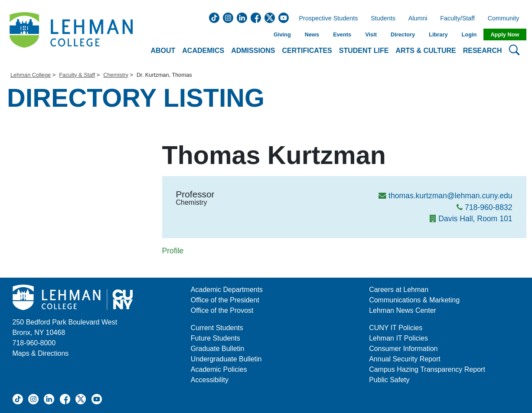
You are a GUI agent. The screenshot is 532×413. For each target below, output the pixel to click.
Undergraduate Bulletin (226, 359)
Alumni (418, 19)
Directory (403, 34)
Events (342, 34)
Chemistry (116, 75)
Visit (371, 34)
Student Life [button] (364, 51)
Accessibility (210, 380)
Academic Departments (227, 290)
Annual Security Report (405, 359)
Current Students (217, 328)
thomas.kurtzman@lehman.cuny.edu (450, 196)
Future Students (215, 338)
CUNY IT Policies (396, 328)
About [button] (163, 51)
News (312, 34)
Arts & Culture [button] (426, 51)
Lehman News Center (403, 310)
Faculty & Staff (77, 75)
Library (438, 34)
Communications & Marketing (414, 300)
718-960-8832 (489, 207)
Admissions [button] (253, 51)
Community (506, 19)
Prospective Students (326, 19)
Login (469, 34)
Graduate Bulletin (218, 349)
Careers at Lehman (399, 290)
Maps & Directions (41, 353)
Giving (282, 34)
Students (383, 19)
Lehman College (31, 75)
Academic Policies (219, 369)
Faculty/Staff (457, 19)
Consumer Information (403, 349)
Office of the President (225, 300)
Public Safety (389, 380)
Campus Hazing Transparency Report (427, 369)
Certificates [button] (307, 51)
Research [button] (483, 51)
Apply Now (505, 34)
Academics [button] (203, 51)
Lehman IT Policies (398, 338)
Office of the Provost (222, 310)
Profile (173, 251)
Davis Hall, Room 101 (475, 219)
